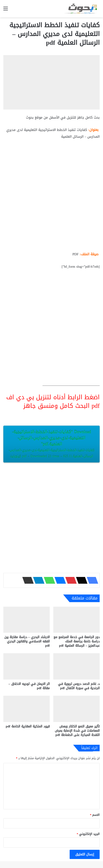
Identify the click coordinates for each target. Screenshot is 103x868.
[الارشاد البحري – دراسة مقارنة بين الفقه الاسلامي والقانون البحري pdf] (27, 620)
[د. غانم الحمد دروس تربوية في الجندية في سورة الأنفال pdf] (76, 666)
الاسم (95, 815)
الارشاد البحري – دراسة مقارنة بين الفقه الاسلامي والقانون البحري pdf (27, 641)
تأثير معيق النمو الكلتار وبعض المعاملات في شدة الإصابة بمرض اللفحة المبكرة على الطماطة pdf (77, 731)
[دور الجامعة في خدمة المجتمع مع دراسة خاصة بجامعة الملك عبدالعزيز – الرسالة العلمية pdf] (76, 620)
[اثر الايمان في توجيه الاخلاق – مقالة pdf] (27, 666)
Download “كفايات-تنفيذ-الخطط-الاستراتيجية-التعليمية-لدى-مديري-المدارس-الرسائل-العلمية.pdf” (51, 444)
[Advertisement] (51, 197)
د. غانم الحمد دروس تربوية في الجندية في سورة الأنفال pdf (79, 686)
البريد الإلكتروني (88, 834)
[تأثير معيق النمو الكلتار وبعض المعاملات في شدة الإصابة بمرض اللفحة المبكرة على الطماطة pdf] (76, 709)
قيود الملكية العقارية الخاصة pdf (28, 726)
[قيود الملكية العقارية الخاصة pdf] (27, 709)
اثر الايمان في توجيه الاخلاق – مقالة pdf (29, 686)
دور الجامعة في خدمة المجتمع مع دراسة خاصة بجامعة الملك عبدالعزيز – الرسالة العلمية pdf (77, 641)
